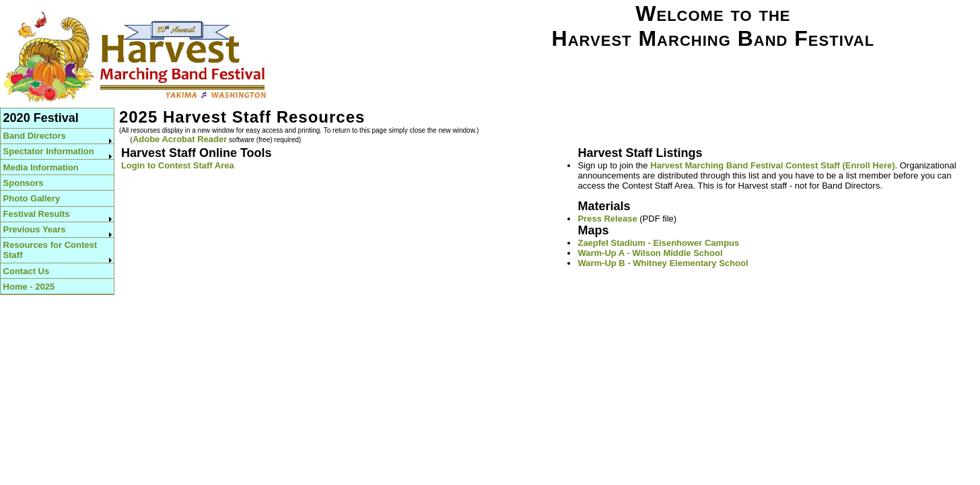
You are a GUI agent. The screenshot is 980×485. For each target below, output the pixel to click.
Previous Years (35, 229)
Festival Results (37, 214)
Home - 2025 (29, 287)
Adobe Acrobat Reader (180, 139)
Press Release (607, 219)
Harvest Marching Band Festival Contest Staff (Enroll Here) (772, 165)
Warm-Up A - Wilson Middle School (650, 253)
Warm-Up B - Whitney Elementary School (663, 263)
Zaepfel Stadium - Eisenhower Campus (658, 243)
